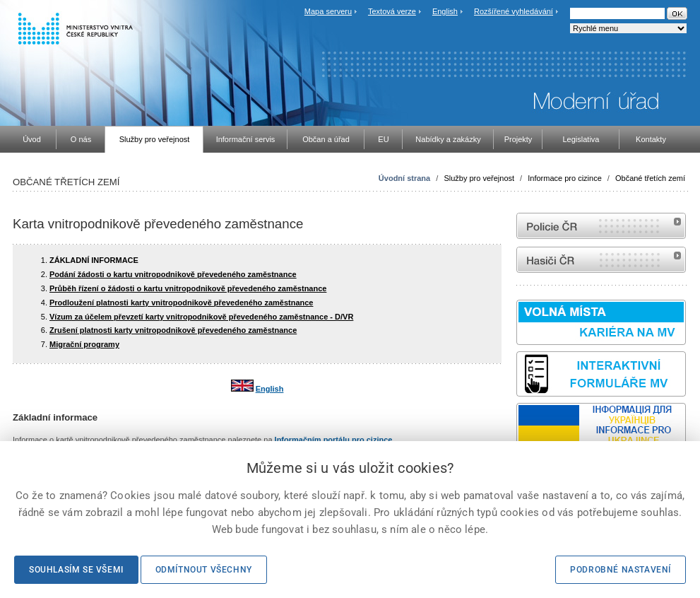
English (445, 11)
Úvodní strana (404, 178)
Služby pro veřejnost (479, 178)
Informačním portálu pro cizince (334, 440)
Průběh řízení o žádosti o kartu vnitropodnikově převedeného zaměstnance (188, 288)
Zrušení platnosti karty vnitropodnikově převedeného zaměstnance (173, 330)
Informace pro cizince (565, 178)
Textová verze (392, 11)
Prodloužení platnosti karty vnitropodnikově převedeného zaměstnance (181, 303)
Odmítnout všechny (204, 570)
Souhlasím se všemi (76, 570)
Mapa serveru (328, 11)
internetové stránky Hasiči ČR (601, 260)
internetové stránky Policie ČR (601, 226)
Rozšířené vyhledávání (514, 11)
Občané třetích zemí (650, 178)
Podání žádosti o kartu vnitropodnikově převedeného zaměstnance (173, 274)
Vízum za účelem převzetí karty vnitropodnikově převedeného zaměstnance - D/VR (201, 317)
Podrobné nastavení (621, 570)
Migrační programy (84, 344)
